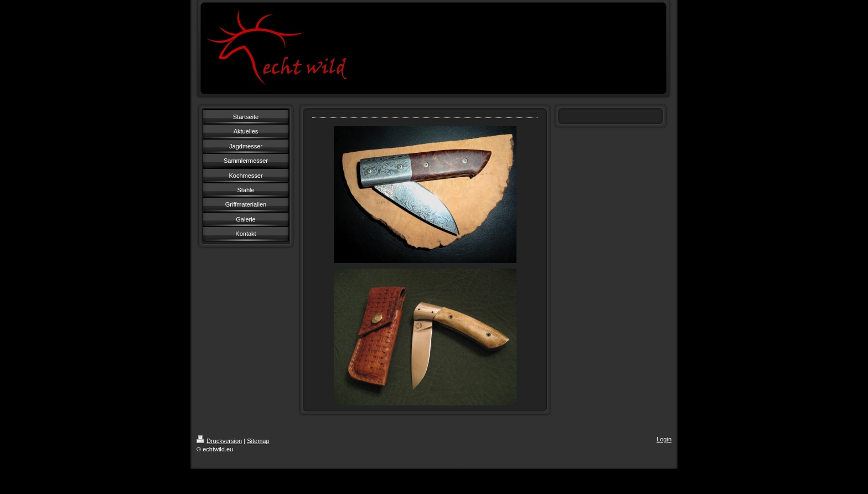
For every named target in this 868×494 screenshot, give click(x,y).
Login (664, 439)
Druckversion (219, 441)
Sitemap (258, 441)
